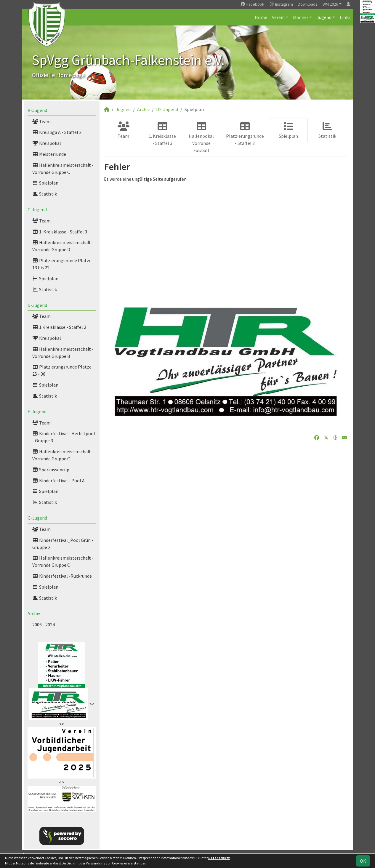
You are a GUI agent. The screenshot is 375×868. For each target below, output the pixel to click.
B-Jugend (37, 110)
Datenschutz (219, 858)
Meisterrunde (49, 154)
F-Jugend (37, 411)
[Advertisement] (225, 238)
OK (363, 861)
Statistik (45, 194)
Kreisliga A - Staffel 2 (57, 132)
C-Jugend (37, 209)
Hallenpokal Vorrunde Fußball (201, 137)
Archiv (34, 613)
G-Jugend (37, 518)
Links (345, 17)
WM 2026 (330, 4)
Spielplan (45, 183)
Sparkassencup (51, 470)
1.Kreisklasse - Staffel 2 (59, 327)
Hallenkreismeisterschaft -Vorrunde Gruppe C (63, 455)
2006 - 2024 (44, 624)
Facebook (252, 4)
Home (261, 17)
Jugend (324, 17)
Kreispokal (47, 143)
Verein (278, 17)
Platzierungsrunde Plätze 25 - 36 (62, 370)
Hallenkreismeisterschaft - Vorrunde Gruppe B (63, 353)
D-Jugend (37, 305)
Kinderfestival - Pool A (59, 481)
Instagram (281, 4)
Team (41, 121)
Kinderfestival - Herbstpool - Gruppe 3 (64, 437)
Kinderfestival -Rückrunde (62, 576)
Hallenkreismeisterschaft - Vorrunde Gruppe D (63, 246)
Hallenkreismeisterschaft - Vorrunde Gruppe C (63, 169)
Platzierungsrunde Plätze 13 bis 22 (62, 264)
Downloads (308, 4)
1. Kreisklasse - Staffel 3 (60, 232)
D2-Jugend (167, 109)
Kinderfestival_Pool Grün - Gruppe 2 (63, 544)
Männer (301, 17)
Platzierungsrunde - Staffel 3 (245, 134)
